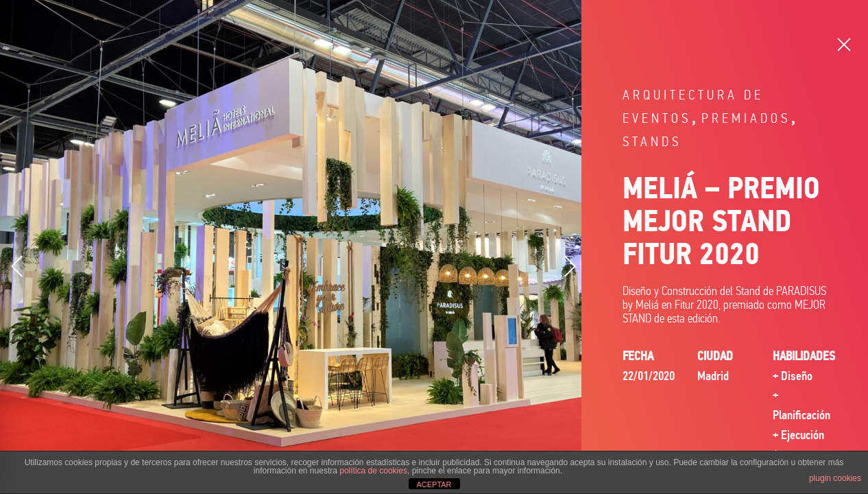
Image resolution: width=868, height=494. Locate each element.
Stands (652, 142)
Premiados (746, 118)
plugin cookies (835, 478)
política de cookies (373, 471)
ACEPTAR (434, 484)
